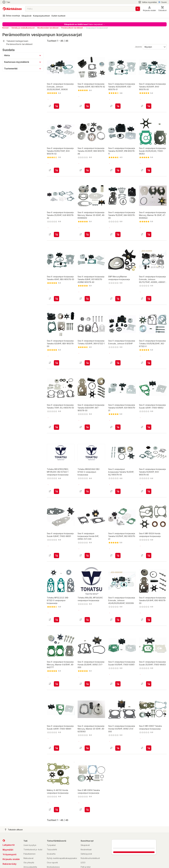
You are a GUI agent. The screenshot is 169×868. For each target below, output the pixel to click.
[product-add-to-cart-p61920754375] (118, 476)
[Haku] (138, 9)
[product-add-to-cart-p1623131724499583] (57, 783)
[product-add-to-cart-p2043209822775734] (87, 661)
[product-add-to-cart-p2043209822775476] (87, 166)
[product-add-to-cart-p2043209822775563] (57, 228)
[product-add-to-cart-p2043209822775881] (87, 538)
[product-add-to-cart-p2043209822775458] (118, 538)
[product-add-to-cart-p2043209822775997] (57, 166)
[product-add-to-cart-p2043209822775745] (118, 414)
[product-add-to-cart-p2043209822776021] (149, 600)
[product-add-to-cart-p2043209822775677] (118, 104)
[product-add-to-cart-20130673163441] (57, 476)
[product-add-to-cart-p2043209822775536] (87, 290)
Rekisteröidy (10, 837)
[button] (149, 9)
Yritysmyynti (10, 828)
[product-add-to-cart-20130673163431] (87, 476)
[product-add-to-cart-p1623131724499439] (87, 783)
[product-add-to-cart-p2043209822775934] (57, 538)
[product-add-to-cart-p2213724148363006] (149, 290)
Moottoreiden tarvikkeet (48, 28)
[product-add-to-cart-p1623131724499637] (149, 723)
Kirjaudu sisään (11, 832)
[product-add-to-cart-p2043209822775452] (57, 414)
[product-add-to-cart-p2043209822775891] (87, 104)
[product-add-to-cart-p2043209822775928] (57, 661)
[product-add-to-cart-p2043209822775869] (87, 228)
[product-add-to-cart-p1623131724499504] (149, 538)
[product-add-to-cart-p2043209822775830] (118, 352)
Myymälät (8, 823)
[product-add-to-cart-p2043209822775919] (87, 414)
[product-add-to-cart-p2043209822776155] (149, 166)
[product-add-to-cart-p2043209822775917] (57, 290)
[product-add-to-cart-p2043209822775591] (57, 723)
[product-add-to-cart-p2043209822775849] (118, 228)
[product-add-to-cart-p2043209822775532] (149, 414)
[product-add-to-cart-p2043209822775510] (118, 723)
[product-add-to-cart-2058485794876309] (57, 600)
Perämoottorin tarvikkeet (72, 28)
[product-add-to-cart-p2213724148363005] (118, 600)
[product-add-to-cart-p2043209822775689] (149, 352)
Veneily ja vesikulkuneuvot (23, 28)
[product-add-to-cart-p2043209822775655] (57, 352)
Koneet (5, 28)
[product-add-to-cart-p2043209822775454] (118, 166)
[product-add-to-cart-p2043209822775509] (149, 104)
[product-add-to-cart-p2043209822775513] (57, 104)
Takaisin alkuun (14, 803)
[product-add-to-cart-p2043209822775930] (87, 352)
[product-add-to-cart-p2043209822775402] (149, 228)
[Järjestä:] (155, 47)
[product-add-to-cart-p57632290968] (87, 600)
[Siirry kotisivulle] (12, 9)
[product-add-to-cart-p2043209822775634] (149, 661)
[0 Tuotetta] (162, 9)
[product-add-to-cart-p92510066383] (118, 290)
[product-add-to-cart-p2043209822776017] (149, 476)
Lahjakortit (9, 818)
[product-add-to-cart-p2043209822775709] (118, 661)
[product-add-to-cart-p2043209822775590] (87, 723)
